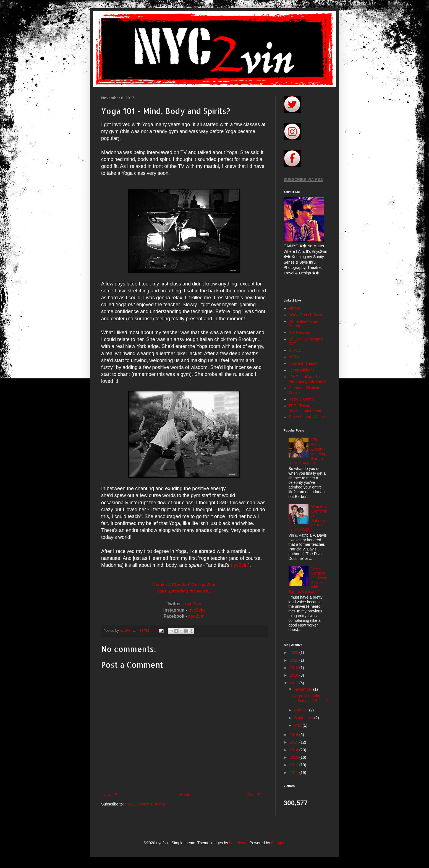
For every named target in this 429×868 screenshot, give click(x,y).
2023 (295, 653)
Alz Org (295, 308)
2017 (295, 683)
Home (185, 795)
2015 (295, 742)
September (304, 718)
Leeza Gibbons (302, 370)
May (298, 725)
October (302, 710)
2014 (295, 750)
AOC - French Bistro (306, 315)
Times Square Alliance (308, 417)
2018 (295, 675)
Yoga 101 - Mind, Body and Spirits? (311, 698)
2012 (295, 765)
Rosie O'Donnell (303, 399)
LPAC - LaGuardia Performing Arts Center (308, 379)
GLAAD (295, 350)
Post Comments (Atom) (145, 804)
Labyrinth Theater (304, 363)
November (304, 689)
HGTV (294, 357)
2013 (295, 757)
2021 (295, 660)
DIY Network (299, 332)
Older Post (257, 795)
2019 (295, 668)
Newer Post (113, 795)
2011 (295, 773)
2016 (295, 735)
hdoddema (238, 843)
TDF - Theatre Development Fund (305, 408)
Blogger (278, 843)
